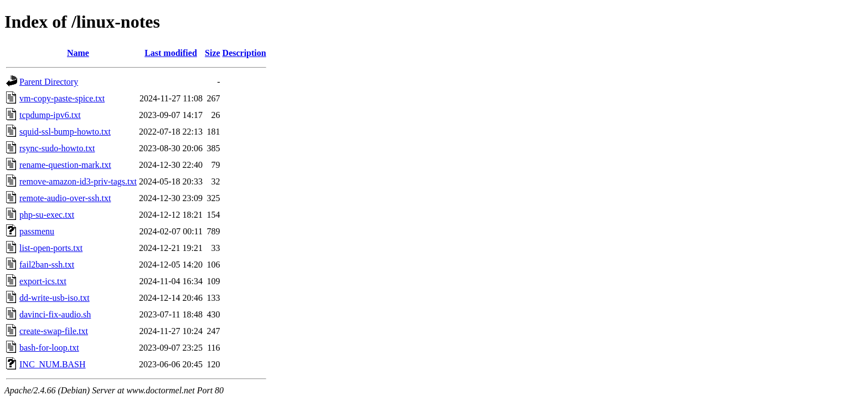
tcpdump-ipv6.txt (50, 115)
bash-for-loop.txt (49, 348)
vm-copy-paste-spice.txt (62, 98)
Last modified (171, 53)
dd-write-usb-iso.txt (55, 298)
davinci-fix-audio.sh (55, 314)
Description (244, 53)
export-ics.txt (43, 281)
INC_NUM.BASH (53, 364)
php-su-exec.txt (47, 215)
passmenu (37, 231)
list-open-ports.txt (51, 248)
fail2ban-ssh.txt (47, 265)
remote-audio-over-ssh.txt (65, 198)
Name (78, 53)
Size (213, 53)
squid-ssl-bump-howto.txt (65, 132)
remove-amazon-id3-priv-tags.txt (78, 181)
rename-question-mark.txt (65, 165)
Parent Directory (49, 82)
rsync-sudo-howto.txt (57, 148)
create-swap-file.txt (54, 331)
